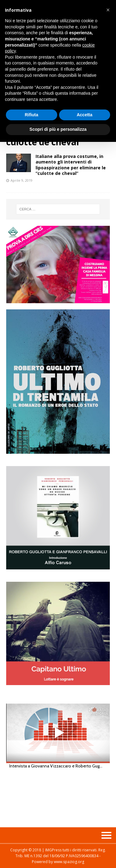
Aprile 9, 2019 (21, 180)
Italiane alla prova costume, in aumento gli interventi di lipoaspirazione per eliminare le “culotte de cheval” (71, 165)
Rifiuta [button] (32, 115)
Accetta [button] (85, 115)
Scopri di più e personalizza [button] (58, 129)
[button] (108, 10)
